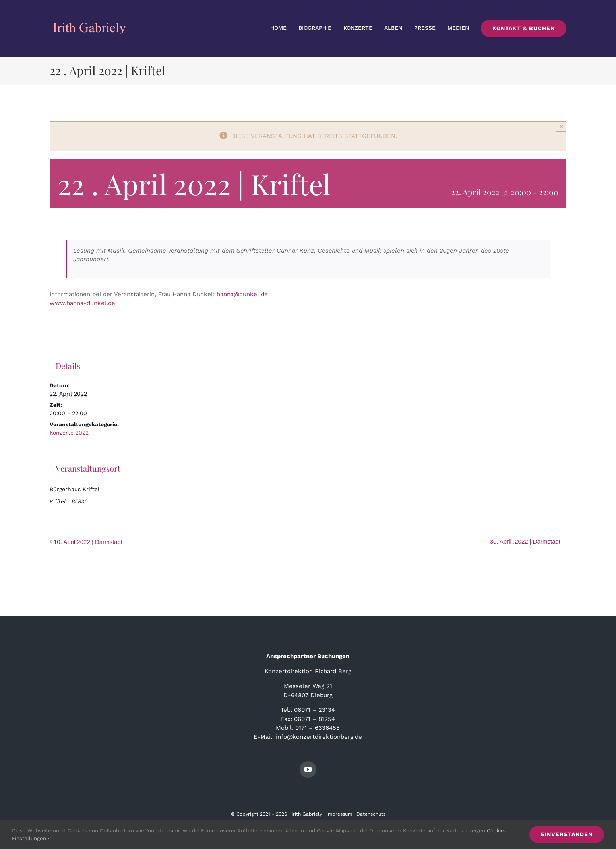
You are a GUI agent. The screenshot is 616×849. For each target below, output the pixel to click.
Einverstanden (567, 834)
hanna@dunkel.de (242, 294)
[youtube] (308, 769)
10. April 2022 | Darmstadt (88, 542)
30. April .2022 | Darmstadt (525, 541)
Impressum (339, 814)
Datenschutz (371, 814)
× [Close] (561, 126)
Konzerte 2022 (69, 433)
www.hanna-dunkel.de (82, 303)
